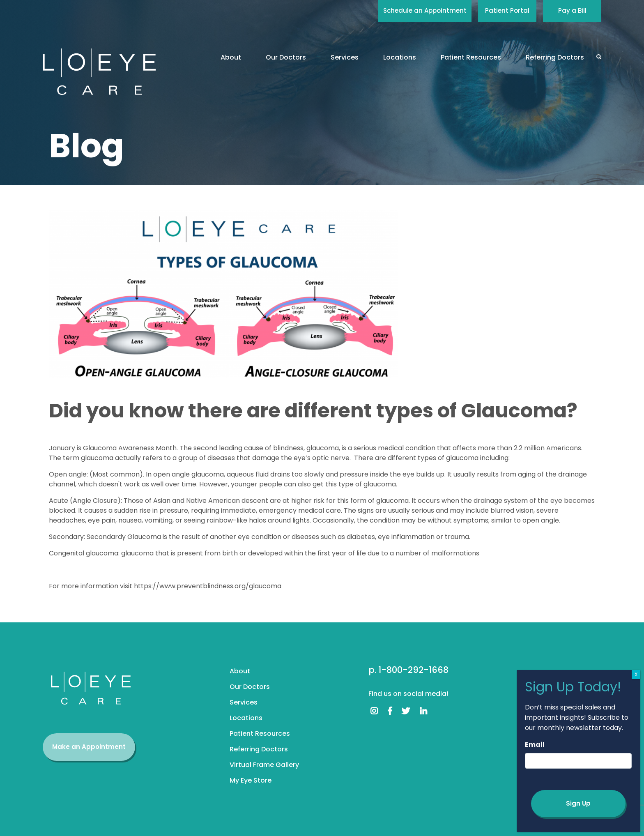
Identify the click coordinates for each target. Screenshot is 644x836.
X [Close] (636, 674)
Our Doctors (286, 57)
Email (535, 745)
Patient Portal (507, 10)
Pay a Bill (572, 10)
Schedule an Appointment (425, 10)
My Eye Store (251, 780)
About (231, 57)
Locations (400, 57)
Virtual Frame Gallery (264, 765)
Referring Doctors (555, 57)
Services (345, 57)
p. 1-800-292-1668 (408, 670)
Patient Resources (471, 57)
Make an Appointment (89, 747)
